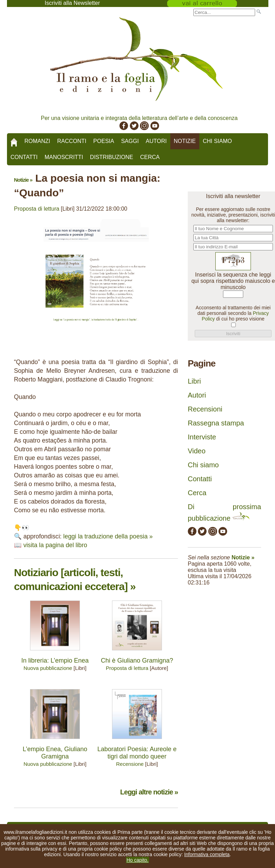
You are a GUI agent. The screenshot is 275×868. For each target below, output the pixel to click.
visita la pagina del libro (55, 545)
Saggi (130, 141)
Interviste (202, 437)
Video (197, 451)
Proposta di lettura (37, 209)
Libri (194, 381)
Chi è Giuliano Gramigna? (137, 661)
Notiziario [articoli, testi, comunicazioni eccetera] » (75, 579)
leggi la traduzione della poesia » (108, 536)
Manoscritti (64, 157)
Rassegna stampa (216, 423)
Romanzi (37, 141)
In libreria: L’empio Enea (55, 661)
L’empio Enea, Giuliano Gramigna (55, 753)
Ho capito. (137, 860)
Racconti (72, 141)
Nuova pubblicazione (48, 668)
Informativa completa (207, 854)
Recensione (130, 764)
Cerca (150, 157)
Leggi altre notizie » (149, 792)
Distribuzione (112, 157)
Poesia (104, 141)
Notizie (185, 141)
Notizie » (23, 180)
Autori (156, 141)
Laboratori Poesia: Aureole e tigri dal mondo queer (137, 753)
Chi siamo (217, 141)
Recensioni (205, 409)
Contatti (24, 157)
